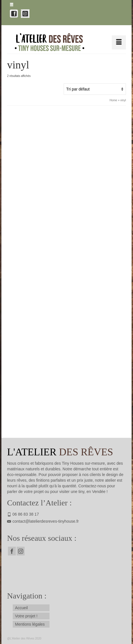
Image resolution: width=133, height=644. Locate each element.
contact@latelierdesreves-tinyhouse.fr (43, 521)
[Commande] (95, 89)
